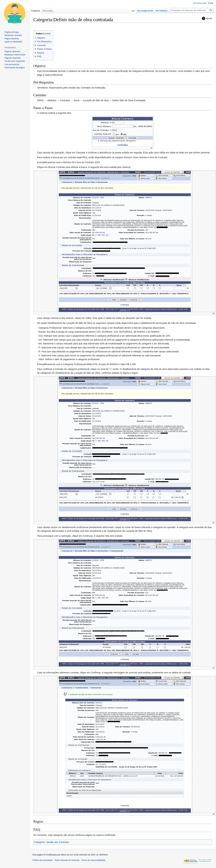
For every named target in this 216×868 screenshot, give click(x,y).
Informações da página (15, 68)
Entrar (211, 3)
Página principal (12, 32)
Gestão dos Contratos (58, 842)
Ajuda (209, 18)
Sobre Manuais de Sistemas (67, 860)
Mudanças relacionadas (15, 55)
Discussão (48, 11)
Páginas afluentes (12, 52)
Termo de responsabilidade (93, 860)
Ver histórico (162, 11)
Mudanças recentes (13, 35)
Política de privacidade (43, 860)
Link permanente (12, 64)
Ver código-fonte (145, 11)
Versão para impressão (15, 61)
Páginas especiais (13, 58)
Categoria (39, 842)
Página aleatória (12, 39)
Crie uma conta (200, 3)
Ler (133, 11)
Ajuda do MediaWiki (13, 42)
